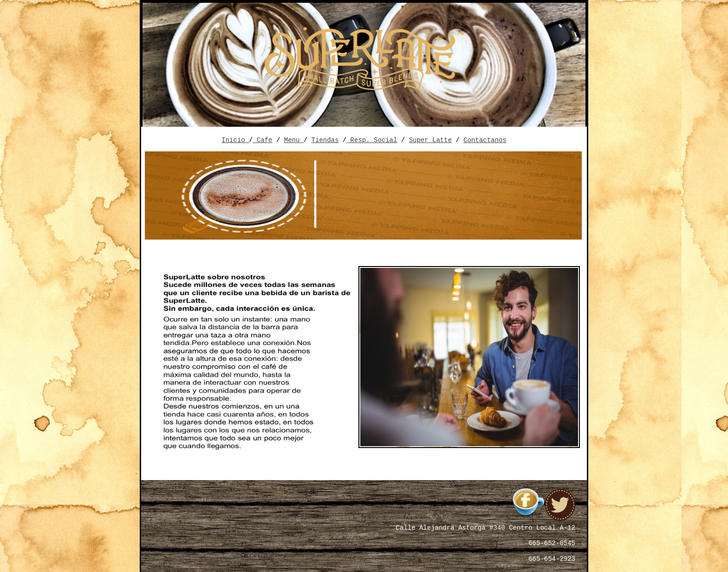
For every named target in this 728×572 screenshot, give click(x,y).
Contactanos (485, 139)
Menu (294, 139)
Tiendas (325, 139)
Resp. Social (372, 139)
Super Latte (430, 139)
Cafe (263, 139)
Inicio (235, 139)
